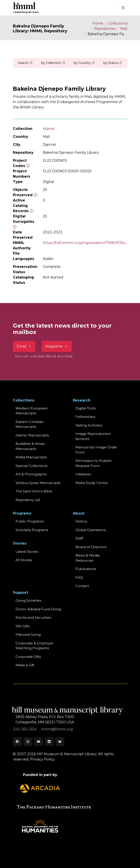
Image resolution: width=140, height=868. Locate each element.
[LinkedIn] (49, 742)
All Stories (24, 560)
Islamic (49, 129)
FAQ (79, 577)
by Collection (53, 63)
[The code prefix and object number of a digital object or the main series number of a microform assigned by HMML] (28, 166)
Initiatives (83, 474)
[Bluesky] (60, 742)
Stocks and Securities (33, 617)
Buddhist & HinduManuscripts (30, 446)
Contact (82, 586)
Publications (86, 569)
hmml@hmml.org (57, 729)
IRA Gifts (23, 626)
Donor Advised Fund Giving (38, 609)
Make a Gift (25, 665)
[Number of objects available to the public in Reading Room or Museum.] (32, 211)
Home (98, 23)
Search (25, 63)
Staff (79, 538)
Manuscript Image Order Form (96, 450)
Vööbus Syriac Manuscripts (38, 483)
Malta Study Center (92, 483)
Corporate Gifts (28, 657)
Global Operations (91, 530)
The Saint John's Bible (34, 491)
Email (24, 346)
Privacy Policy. (43, 759)
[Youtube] (39, 742)
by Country (84, 63)
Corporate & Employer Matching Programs (35, 646)
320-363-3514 (25, 729)
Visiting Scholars (89, 425)
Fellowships (85, 417)
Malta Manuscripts (31, 457)
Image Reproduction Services (93, 436)
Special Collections (31, 466)
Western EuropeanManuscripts (32, 411)
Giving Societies (28, 600)
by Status (113, 63)
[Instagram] (28, 742)
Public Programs (30, 521)
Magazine (57, 346)
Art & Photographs (31, 474)
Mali (124, 29)
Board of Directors (91, 547)
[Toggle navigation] (123, 8)
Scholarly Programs (32, 530)
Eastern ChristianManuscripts (30, 424)
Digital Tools (86, 408)
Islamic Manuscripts (32, 435)
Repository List (28, 500)
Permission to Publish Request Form (94, 463)
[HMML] (26, 8)
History (81, 521)
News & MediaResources (87, 558)
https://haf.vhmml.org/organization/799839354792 (87, 243)
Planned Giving (28, 635)
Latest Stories (27, 552)
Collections (118, 23)
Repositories (105, 29)
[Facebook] (17, 742)
